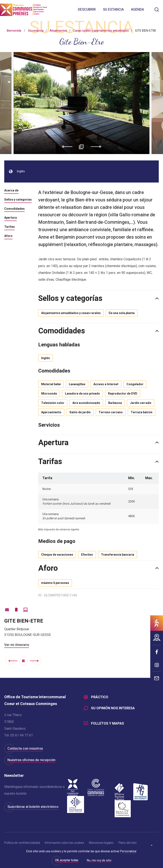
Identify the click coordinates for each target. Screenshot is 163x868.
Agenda (137, 10)
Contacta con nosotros (25, 749)
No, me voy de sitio (99, 861)
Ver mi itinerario (17, 645)
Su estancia (113, 10)
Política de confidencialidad (22, 843)
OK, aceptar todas (67, 860)
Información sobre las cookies (64, 843)
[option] (81, 103)
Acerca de (11, 191)
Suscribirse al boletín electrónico (33, 807)
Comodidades (14, 209)
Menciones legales (101, 843)
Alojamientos (58, 31)
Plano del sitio (128, 843)
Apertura (11, 218)
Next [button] (98, 147)
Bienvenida (14, 31)
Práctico (100, 697)
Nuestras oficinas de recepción (31, 760)
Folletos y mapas (107, 724)
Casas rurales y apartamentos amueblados (101, 31)
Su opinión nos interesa (113, 708)
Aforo (8, 236)
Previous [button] (66, 147)
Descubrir (87, 10)
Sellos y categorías (18, 200)
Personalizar (128, 851)
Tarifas (9, 227)
